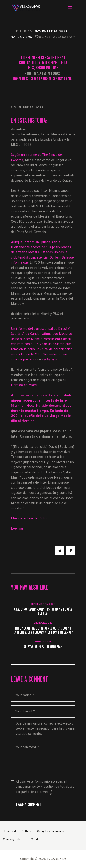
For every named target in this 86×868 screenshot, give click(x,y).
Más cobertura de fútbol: (30, 519)
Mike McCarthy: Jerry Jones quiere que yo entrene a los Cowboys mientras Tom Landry (43, 630)
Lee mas (17, 529)
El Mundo (24, 32)
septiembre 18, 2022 (43, 604)
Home (28, 74)
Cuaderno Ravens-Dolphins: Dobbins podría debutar (43, 611)
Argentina (18, 130)
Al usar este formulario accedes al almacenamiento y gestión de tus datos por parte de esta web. (45, 787)
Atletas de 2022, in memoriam (43, 647)
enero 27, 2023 (43, 623)
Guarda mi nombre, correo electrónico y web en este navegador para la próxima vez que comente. (45, 729)
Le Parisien (50, 360)
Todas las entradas (47, 74)
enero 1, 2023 (43, 642)
